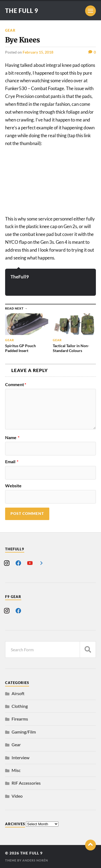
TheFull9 (20, 277)
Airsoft (18, 693)
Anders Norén (35, 860)
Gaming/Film (24, 732)
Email (12, 462)
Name (12, 438)
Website (13, 486)
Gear (10, 30)
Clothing (20, 706)
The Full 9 (22, 11)
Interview (20, 757)
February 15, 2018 (38, 52)
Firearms (20, 719)
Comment (16, 384)
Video (17, 796)
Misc (16, 770)
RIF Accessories (26, 783)
